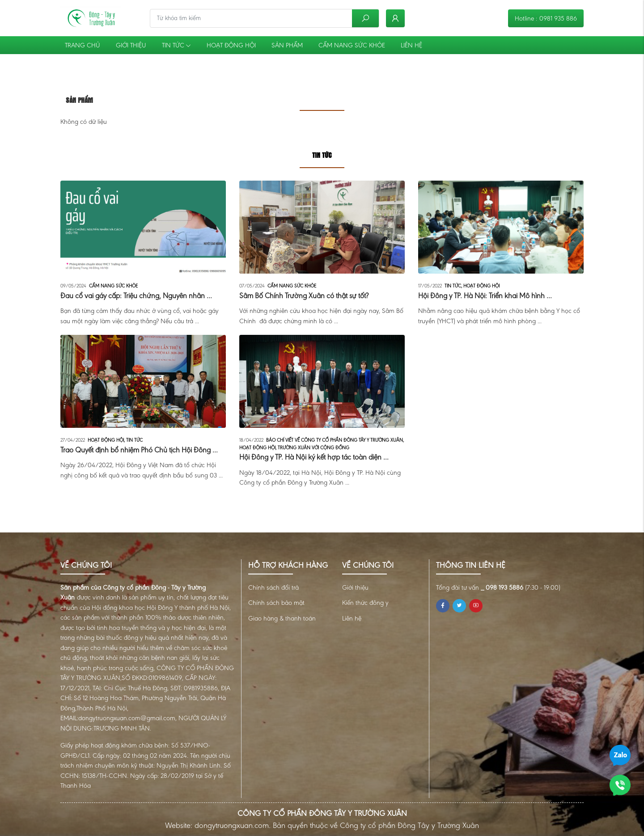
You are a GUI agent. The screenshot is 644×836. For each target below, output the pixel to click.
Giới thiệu (131, 45)
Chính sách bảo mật (276, 603)
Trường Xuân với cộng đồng (314, 448)
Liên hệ (411, 45)
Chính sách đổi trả (273, 587)
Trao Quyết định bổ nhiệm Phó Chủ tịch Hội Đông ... (139, 450)
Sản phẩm (287, 45)
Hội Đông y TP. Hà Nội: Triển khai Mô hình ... (485, 296)
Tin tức (176, 45)
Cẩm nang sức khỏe (352, 45)
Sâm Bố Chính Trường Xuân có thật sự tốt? (304, 296)
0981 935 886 (558, 18)
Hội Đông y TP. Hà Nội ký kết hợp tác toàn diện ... (314, 457)
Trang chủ (83, 45)
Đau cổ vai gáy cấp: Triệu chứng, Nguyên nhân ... (136, 296)
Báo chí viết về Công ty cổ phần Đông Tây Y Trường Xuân (335, 440)
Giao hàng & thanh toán (282, 618)
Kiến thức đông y (365, 603)
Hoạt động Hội (231, 45)
